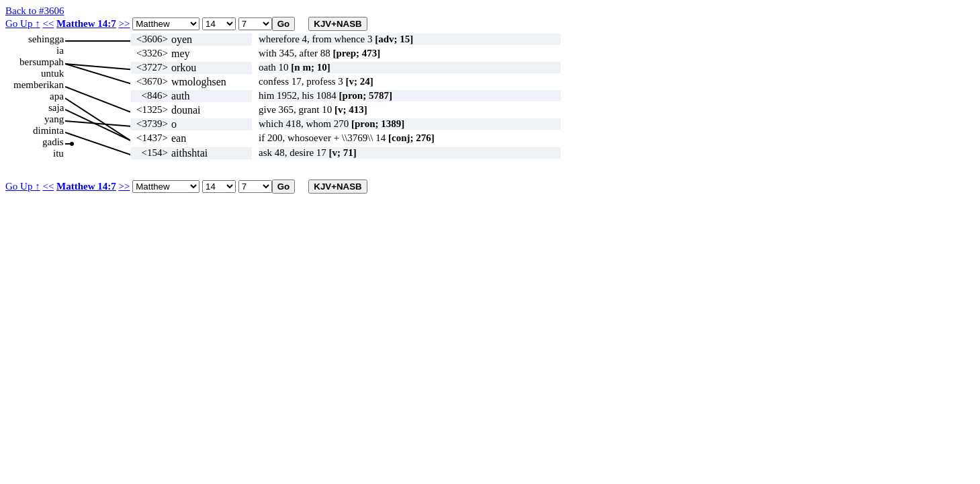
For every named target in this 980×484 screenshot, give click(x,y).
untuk (52, 73)
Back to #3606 (35, 11)
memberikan (39, 85)
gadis (53, 142)
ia (60, 50)
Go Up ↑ (23, 24)
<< (48, 24)
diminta (48, 130)
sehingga (46, 39)
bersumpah (42, 62)
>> (125, 24)
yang (54, 119)
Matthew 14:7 (86, 24)
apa (57, 96)
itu (58, 153)
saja (56, 108)
